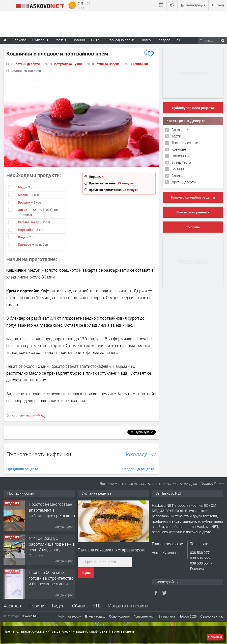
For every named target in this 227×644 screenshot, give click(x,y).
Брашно (24, 202)
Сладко (178, 175)
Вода (22, 237)
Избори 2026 (188, 617)
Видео (58, 606)
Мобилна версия (70, 616)
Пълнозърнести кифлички (39, 454)
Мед (22, 187)
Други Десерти (184, 182)
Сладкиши (180, 130)
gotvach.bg (35, 416)
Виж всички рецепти (193, 212)
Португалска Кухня (67, 64)
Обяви (79, 606)
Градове (164, 40)
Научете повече (122, 631)
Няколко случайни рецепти (193, 197)
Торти (176, 136)
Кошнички (140, 64)
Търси (86, 573)
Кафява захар (29, 222)
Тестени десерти (27, 64)
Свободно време (121, 40)
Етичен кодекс (95, 617)
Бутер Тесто (181, 162)
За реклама (167, 617)
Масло (23, 195)
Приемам (215, 637)
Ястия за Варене (107, 64)
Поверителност (144, 617)
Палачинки (181, 156)
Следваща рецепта (138, 469)
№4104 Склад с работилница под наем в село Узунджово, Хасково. (52, 547)
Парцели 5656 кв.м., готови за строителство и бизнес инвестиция (51, 578)
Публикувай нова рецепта (193, 108)
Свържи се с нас (212, 617)
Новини (79, 40)
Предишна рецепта (22, 469)
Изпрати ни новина (128, 606)
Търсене (193, 227)
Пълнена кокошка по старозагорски (112, 550)
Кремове (179, 149)
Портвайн (26, 230)
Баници (178, 169)
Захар (23, 210)
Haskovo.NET (30, 616)
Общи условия (119, 617)
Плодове (25, 244)
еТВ (97, 606)
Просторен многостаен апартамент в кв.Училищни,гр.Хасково (52, 510)
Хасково (12, 606)
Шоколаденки (139, 454)
